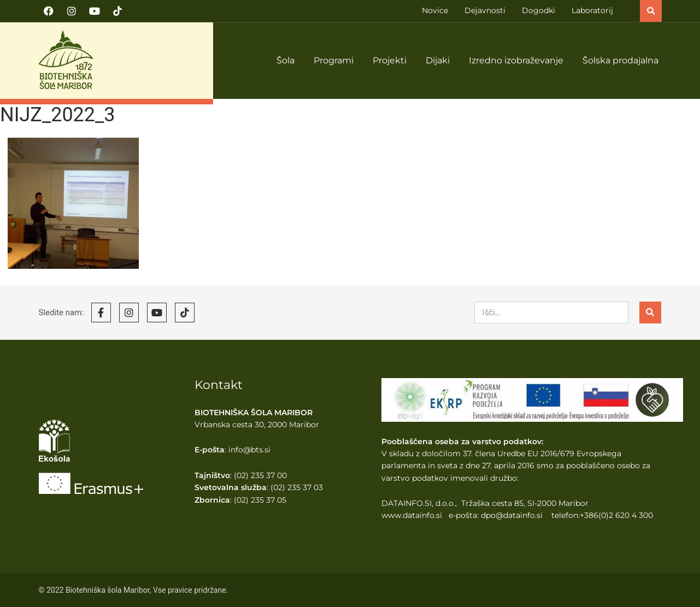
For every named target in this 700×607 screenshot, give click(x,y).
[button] (651, 11)
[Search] (650, 313)
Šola (286, 60)
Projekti (390, 60)
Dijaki (438, 60)
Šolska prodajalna (620, 60)
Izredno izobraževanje (516, 60)
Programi (334, 60)
